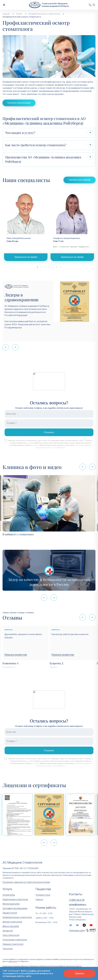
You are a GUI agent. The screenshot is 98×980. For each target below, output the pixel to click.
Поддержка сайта (77, 931)
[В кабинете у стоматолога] (49, 503)
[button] (15, 347)
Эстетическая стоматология (15, 940)
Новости (39, 899)
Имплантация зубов (11, 904)
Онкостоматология (11, 935)
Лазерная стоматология (13, 944)
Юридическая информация (12, 966)
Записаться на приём (26, 257)
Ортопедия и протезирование (15, 908)
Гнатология (8, 949)
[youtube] (91, 925)
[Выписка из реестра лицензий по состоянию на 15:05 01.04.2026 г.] (18, 815)
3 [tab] (45, 267)
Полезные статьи (43, 895)
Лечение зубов (9, 895)
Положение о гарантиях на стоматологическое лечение (26, 882)
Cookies (32, 971)
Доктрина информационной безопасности (37, 966)
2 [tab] (41, 267)
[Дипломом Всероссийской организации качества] (80, 815)
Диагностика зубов (11, 926)
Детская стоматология (12, 922)
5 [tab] (53, 267)
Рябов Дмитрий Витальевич (19, 238)
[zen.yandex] (84, 925)
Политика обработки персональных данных (66, 966)
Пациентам (43, 889)
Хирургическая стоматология (15, 899)
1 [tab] (38, 267)
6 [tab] (57, 267)
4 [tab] (49, 267)
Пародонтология (10, 913)
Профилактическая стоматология (17, 917)
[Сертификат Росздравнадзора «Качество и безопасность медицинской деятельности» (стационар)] (49, 815)
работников (13, 961)
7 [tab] (60, 267)
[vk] (77, 925)
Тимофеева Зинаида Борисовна (66, 238)
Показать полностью (16, 655)
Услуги (7, 889)
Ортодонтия (8, 931)
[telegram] (70, 925)
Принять (79, 973)
